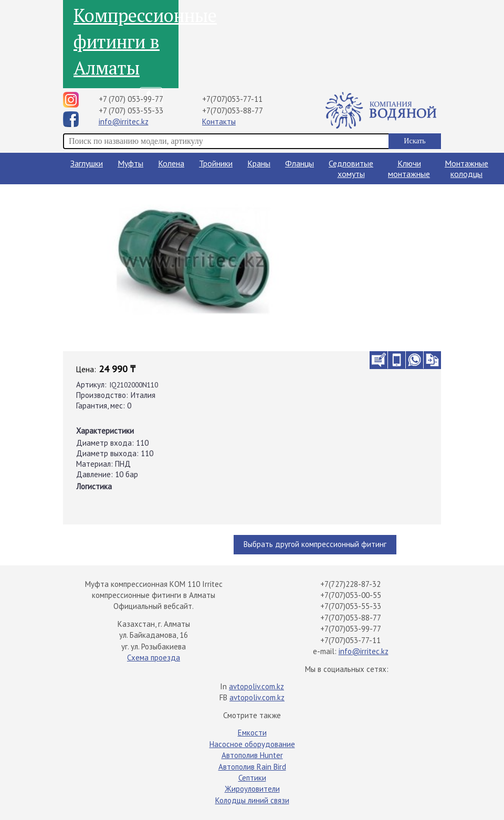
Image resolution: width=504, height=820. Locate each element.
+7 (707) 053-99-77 (131, 99)
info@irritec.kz (124, 122)
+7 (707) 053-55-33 (131, 111)
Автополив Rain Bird (252, 767)
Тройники (216, 163)
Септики (252, 778)
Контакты (219, 122)
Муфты (130, 163)
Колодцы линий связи (252, 800)
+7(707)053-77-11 (232, 99)
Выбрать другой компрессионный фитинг (315, 544)
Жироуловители (252, 789)
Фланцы (300, 163)
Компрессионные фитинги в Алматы (126, 41)
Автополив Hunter (252, 755)
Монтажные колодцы (466, 169)
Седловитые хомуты (351, 169)
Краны (259, 163)
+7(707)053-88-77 (233, 111)
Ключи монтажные (409, 169)
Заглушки (87, 163)
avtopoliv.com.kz (256, 686)
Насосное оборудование (252, 744)
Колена (171, 163)
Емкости (252, 733)
